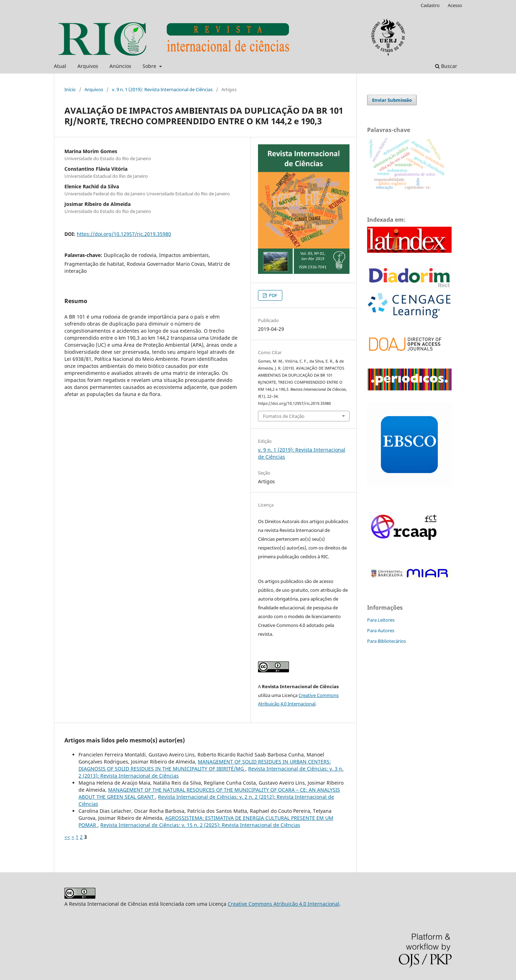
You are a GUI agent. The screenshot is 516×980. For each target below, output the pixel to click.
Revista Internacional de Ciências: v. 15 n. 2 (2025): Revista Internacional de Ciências (200, 825)
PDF (273, 295)
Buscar (446, 66)
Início (70, 89)
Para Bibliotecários (386, 641)
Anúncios (120, 66)
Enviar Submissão (392, 100)
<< (67, 837)
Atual (60, 66)
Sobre (150, 66)
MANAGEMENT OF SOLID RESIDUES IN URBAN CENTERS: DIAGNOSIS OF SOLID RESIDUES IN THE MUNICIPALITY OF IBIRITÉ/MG (205, 765)
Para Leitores (381, 620)
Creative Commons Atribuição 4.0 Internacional (284, 904)
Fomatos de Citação (284, 416)
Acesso (455, 5)
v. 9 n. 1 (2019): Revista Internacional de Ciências (162, 89)
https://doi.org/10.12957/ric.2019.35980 (124, 234)
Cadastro (430, 5)
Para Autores (381, 630)
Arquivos (88, 66)
